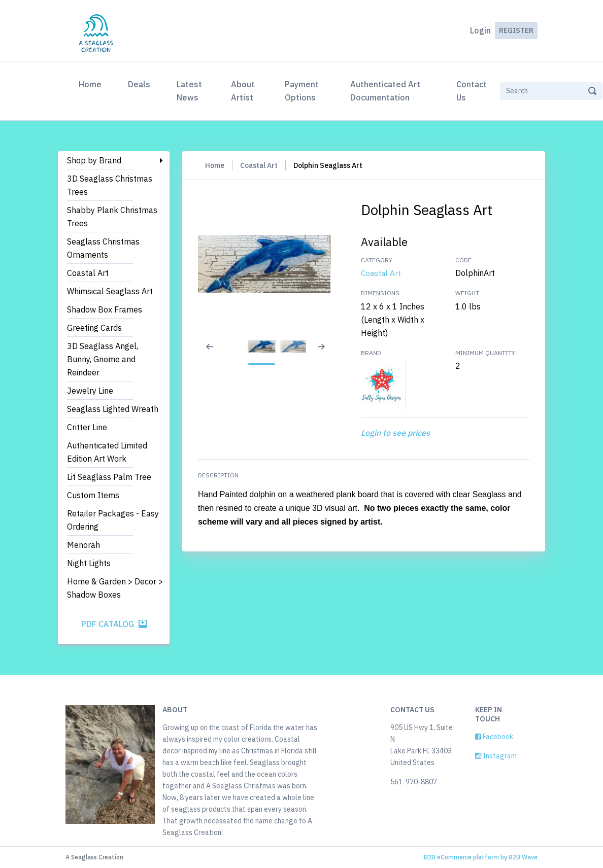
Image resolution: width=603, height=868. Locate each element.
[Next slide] (327, 353)
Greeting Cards (94, 328)
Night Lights (89, 563)
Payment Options (302, 91)
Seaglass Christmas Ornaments (103, 248)
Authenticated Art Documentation (385, 91)
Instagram (496, 756)
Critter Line (87, 427)
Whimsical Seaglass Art (110, 291)
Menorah (83, 545)
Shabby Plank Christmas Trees (112, 217)
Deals (139, 84)
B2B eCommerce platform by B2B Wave (481, 857)
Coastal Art (88, 273)
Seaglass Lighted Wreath (113, 409)
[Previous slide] (210, 353)
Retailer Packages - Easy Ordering (113, 520)
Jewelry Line (90, 391)
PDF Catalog (114, 624)
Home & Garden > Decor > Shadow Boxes (115, 588)
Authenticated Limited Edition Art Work (107, 452)
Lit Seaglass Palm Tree (109, 477)
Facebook (494, 737)
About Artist (243, 91)
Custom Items (93, 495)
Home (92, 83)
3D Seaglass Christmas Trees (110, 185)
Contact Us (472, 91)
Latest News (189, 91)
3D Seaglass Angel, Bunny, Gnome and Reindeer (103, 359)
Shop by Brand (94, 160)
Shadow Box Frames (105, 309)
